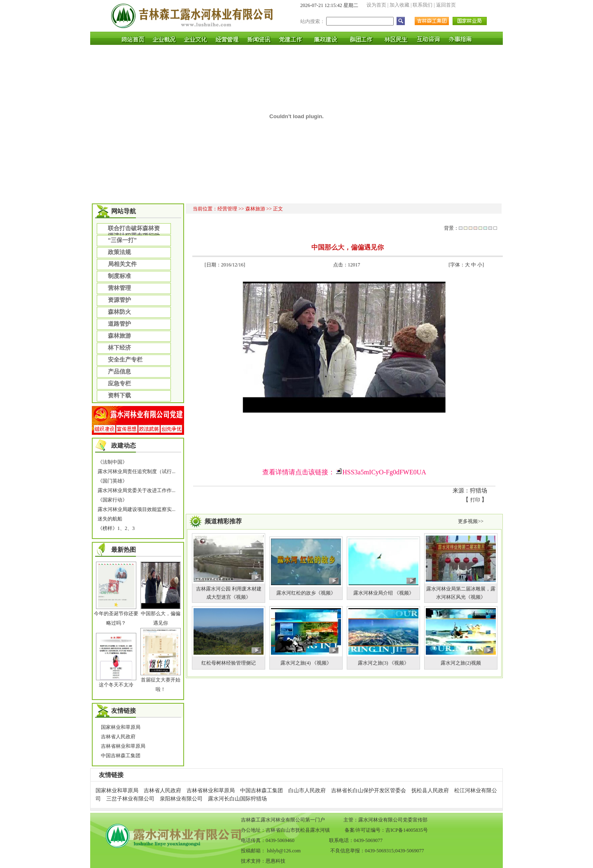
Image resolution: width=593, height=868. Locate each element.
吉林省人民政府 (118, 737)
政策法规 (119, 252)
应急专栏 (119, 383)
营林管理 (119, 288)
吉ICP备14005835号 (407, 830)
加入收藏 (399, 5)
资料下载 (119, 395)
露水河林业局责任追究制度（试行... (137, 471)
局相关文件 (122, 264)
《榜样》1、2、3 (116, 528)
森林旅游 (119, 336)
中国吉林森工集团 (121, 756)
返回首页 (446, 5)
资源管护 (119, 300)
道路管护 (119, 324)
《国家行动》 (112, 500)
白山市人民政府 (307, 790)
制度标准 (119, 276)
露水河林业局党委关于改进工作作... (137, 490)
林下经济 (119, 348)
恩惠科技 (275, 861)
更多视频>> (471, 521)
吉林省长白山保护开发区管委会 (369, 790)
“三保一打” (122, 240)
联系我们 (423, 5)
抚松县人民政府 (430, 790)
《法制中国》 (112, 462)
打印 (475, 500)
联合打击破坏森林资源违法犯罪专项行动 (134, 230)
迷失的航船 (110, 519)
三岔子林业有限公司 (130, 799)
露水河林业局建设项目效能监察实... (137, 509)
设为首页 (376, 5)
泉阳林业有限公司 (181, 799)
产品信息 (119, 371)
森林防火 (119, 312)
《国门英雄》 (112, 481)
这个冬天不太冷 (116, 685)
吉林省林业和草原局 (123, 746)
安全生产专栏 (125, 359)
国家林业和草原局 (121, 727)
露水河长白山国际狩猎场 (237, 799)
